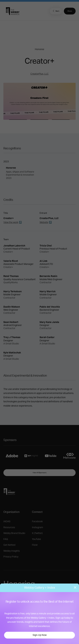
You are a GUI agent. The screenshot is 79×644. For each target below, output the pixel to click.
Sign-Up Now (40, 635)
